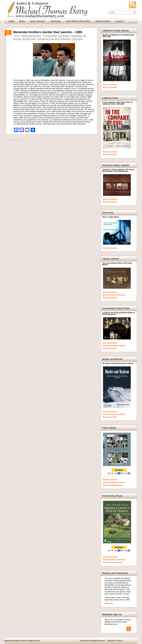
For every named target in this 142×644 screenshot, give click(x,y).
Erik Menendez (51, 36)
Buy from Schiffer (110, 87)
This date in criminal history (31, 36)
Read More (109, 603)
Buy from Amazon (110, 85)
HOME (11, 21)
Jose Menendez (64, 36)
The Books (55, 21)
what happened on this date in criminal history (54, 39)
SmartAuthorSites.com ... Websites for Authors (106, 641)
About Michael (37, 21)
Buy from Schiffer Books (113, 485)
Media (22, 21)
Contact (120, 21)
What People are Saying (78, 21)
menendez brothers (29, 39)
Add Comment (78, 39)
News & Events (103, 21)
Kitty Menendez (76, 36)
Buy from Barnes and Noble (114, 295)
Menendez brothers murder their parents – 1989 (48, 32)
